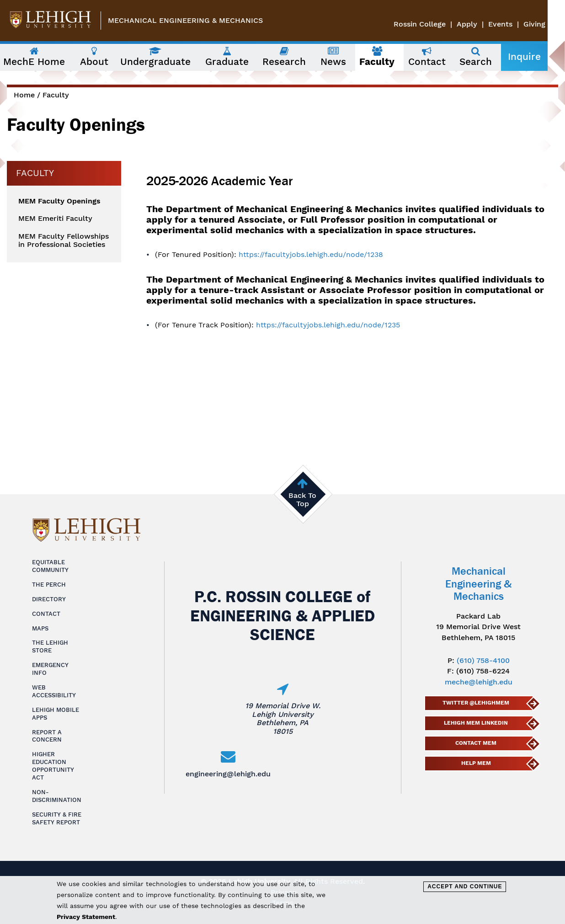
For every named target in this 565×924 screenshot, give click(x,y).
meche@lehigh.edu (479, 682)
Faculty (56, 95)
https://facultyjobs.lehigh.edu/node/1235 (328, 325)
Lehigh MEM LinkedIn (476, 723)
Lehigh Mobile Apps (56, 714)
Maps (40, 628)
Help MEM (476, 763)
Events (518, 24)
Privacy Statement (86, 917)
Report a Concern (47, 736)
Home (24, 95)
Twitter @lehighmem (476, 703)
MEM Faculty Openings (59, 201)
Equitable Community (50, 566)
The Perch (49, 585)
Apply (484, 24)
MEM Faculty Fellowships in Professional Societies (64, 240)
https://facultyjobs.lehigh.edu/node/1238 (311, 254)
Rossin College (437, 24)
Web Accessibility (54, 691)
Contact (46, 614)
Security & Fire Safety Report (57, 818)
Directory (49, 599)
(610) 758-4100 (483, 660)
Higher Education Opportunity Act (53, 766)
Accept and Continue (465, 887)
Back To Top (302, 499)
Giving (552, 24)
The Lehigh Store (50, 646)
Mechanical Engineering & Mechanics (185, 20)
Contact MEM (476, 743)
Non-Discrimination (57, 796)
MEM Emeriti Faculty (55, 219)
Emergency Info (50, 669)
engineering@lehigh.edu (228, 774)
